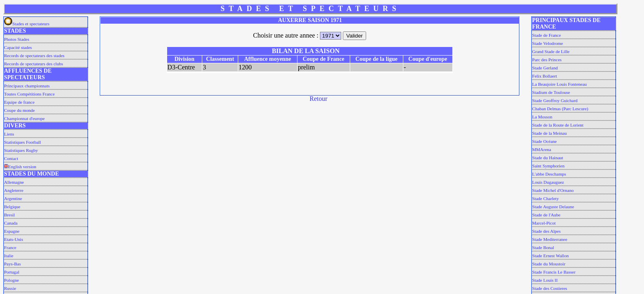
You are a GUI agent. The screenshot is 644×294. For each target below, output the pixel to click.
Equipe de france (19, 102)
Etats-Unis (13, 239)
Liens (9, 134)
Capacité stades (18, 47)
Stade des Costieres (550, 288)
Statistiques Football (22, 142)
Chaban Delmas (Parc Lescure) (560, 109)
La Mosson (542, 117)
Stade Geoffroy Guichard (555, 100)
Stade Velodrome (547, 43)
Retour (319, 99)
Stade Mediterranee (550, 239)
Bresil (9, 215)
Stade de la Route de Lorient (558, 125)
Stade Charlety (545, 198)
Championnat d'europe (24, 118)
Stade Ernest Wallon (550, 256)
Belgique (12, 207)
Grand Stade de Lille (551, 51)
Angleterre (14, 190)
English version (20, 167)
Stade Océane (544, 141)
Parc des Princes (547, 60)
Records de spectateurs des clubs (34, 64)
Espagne (12, 231)
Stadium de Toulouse (551, 92)
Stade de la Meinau (549, 133)
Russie (10, 288)
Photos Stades (17, 39)
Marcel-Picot (544, 223)
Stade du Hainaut (548, 158)
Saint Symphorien (548, 166)
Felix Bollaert (544, 76)
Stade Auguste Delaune (553, 207)
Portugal (12, 272)
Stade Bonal (543, 247)
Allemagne (14, 182)
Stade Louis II (545, 280)
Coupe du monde (19, 110)
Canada (11, 223)
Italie (9, 256)
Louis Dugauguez (548, 182)
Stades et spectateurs (27, 24)
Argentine (13, 198)
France (10, 247)
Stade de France (546, 35)
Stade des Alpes (546, 231)
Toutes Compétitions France (29, 94)
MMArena (541, 149)
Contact (11, 158)
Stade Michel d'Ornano (553, 190)
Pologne (11, 280)
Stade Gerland (545, 68)
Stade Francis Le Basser (554, 272)
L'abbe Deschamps (549, 174)
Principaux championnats (27, 86)
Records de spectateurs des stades (34, 56)
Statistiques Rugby (21, 150)
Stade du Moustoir (549, 264)
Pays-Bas (12, 264)
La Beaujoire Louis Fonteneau (559, 84)
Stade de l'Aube (546, 215)
